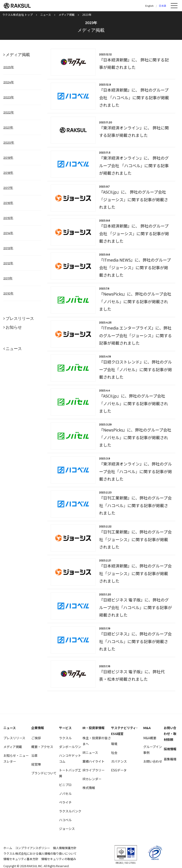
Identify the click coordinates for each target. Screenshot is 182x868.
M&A (147, 728)
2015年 (8, 218)
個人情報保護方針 (65, 848)
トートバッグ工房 (70, 773)
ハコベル (65, 820)
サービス (65, 728)
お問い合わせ (153, 761)
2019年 (8, 158)
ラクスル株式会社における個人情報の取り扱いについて (40, 853)
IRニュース (90, 753)
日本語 (163, 6)
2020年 (9, 142)
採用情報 (170, 749)
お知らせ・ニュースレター (16, 758)
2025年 (9, 67)
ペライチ (65, 802)
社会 (114, 753)
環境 (114, 744)
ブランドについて (44, 773)
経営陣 (36, 764)
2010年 (8, 293)
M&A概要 (150, 738)
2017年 (8, 188)
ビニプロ (65, 785)
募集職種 (170, 759)
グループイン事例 (153, 750)
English (149, 6)
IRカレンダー (92, 779)
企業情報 (38, 728)
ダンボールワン (70, 747)
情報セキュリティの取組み (59, 859)
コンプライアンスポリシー (33, 848)
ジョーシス (67, 829)
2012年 (8, 263)
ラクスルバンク (70, 811)
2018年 (8, 173)
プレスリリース (20, 318)
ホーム (8, 848)
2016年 (8, 203)
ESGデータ (119, 770)
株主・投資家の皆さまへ (97, 741)
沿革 (34, 755)
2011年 (8, 278)
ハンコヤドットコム (70, 758)
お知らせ (14, 327)
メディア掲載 (18, 55)
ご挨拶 (36, 738)
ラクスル (65, 738)
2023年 (9, 97)
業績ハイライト (93, 761)
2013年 (8, 248)
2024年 (9, 82)
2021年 (8, 127)
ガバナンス (119, 761)
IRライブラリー (93, 770)
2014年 (8, 233)
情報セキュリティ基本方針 (21, 859)
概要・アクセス (42, 747)
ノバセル (65, 793)
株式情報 (89, 788)
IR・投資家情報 (93, 728)
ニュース (14, 349)
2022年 (9, 112)
